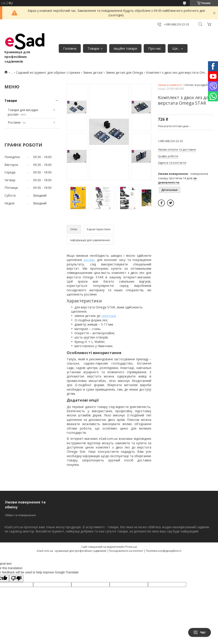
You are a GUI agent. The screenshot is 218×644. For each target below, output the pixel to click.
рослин (89, 260)
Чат (200, 632)
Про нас (155, 48)
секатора (108, 316)
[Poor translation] (16, 578)
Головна (70, 48)
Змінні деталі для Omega (124, 72)
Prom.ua (131, 547)
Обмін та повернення (20, 515)
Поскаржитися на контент (126, 551)
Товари (93, 48)
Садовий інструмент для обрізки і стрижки (48, 72)
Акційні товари (125, 48)
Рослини (14, 122)
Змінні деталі (93, 72)
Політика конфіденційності (164, 551)
